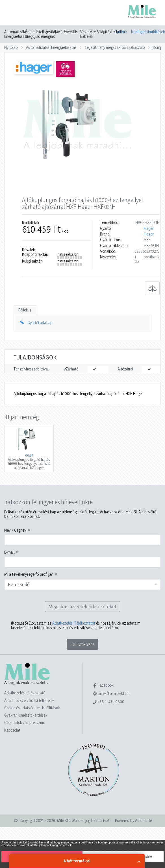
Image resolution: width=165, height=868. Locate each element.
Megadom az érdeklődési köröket (82, 606)
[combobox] (82, 585)
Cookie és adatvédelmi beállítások (32, 708)
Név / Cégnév (15, 530)
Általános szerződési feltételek (29, 700)
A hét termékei (77, 861)
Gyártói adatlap (40, 323)
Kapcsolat (12, 730)
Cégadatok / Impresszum (25, 722)
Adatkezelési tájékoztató (25, 693)
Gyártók (121, 32)
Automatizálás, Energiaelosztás (17, 34)
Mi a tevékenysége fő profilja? (29, 574)
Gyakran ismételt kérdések (26, 715)
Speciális (70, 32)
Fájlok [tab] (25, 310)
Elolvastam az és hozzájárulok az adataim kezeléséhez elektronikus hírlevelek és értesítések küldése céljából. (76, 625)
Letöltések (154, 32)
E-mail (9, 552)
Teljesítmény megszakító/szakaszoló (115, 47)
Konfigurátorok (137, 32)
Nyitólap (11, 47)
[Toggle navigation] (12, 13)
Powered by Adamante (133, 820)
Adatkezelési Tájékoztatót (74, 623)
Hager (149, 228)
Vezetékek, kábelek (89, 34)
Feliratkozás (82, 644)
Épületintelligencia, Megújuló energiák (41, 34)
